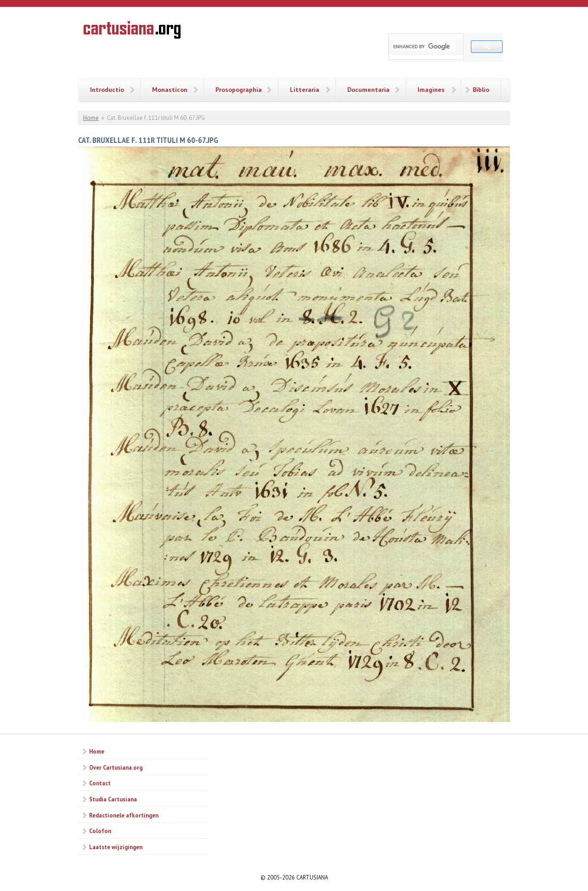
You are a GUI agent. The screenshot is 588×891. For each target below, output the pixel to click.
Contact (100, 783)
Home (91, 118)
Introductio (107, 90)
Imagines (431, 90)
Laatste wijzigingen (116, 847)
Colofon (100, 831)
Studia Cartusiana (113, 799)
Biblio (481, 90)
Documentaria (368, 90)
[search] (424, 46)
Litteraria (305, 90)
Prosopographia (239, 90)
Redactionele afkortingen (124, 815)
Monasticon (170, 90)
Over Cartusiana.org (116, 767)
